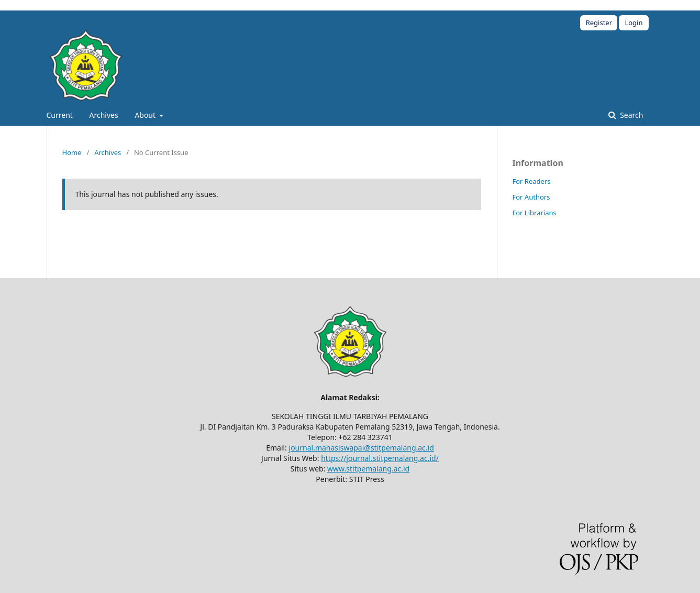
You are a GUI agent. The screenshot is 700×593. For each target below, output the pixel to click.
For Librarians (535, 213)
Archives (104, 115)
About (146, 115)
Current (60, 115)
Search (631, 115)
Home (72, 152)
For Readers (532, 181)
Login (634, 23)
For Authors (531, 197)
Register (599, 23)
